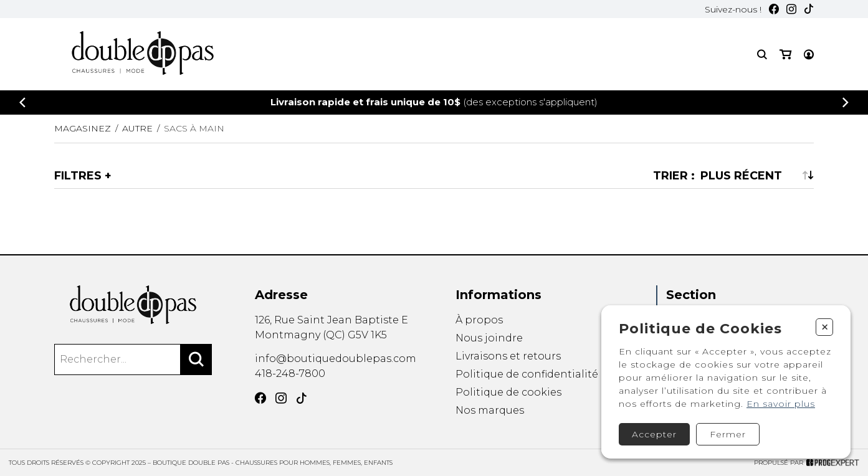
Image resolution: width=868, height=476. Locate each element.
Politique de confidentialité (527, 374)
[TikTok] (809, 9)
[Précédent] (22, 102)
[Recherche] (762, 55)
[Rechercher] (196, 359)
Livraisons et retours (508, 356)
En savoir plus (781, 404)
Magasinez (83, 128)
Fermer (728, 434)
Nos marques (490, 412)
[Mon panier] (785, 55)
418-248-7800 (290, 374)
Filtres (78, 176)
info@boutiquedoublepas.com (336, 359)
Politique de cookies (508, 393)
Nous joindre (489, 338)
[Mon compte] (809, 55)
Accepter (654, 434)
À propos (479, 320)
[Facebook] (774, 9)
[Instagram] (791, 9)
